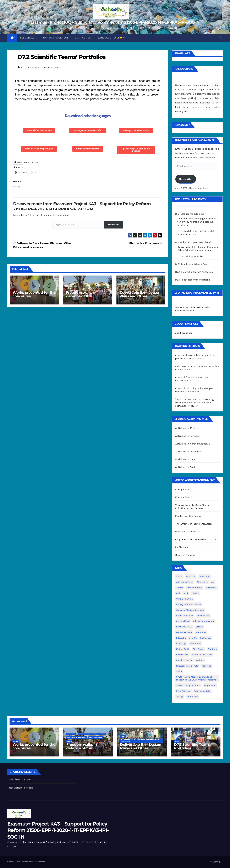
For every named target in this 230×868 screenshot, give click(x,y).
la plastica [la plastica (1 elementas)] (206, 638)
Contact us (83, 38)
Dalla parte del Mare (187, 532)
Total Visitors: (16, 788)
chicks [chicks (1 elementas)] (195, 593)
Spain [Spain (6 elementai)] (179, 671)
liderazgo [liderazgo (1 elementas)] (181, 643)
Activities (71, 734)
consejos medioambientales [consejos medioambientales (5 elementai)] (190, 610)
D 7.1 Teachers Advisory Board (192, 264)
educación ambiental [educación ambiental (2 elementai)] (204, 621)
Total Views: (15, 779)
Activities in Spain (186, 467)
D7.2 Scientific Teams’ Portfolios (62, 57)
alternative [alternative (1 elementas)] (202, 582)
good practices (184, 333)
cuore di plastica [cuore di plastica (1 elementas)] (185, 616)
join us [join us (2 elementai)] (193, 638)
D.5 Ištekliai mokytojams (190, 214)
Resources (28, 38)
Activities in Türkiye (187, 428)
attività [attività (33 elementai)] (180, 588)
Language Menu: (110, 38)
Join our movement (56, 38)
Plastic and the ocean (188, 516)
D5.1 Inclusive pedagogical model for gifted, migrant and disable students (197, 222)
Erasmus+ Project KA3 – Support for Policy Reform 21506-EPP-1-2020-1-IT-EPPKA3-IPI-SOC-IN (115, 22)
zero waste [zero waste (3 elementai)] (193, 697)
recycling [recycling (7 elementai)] (206, 666)
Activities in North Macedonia (193, 444)
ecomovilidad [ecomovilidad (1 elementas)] (183, 621)
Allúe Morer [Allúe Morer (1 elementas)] (205, 576)
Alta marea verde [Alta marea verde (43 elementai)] (185, 582)
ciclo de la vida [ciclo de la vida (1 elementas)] (184, 599)
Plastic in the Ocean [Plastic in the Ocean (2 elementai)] (202, 655)
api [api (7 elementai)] (213, 582)
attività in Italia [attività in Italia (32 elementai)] (195, 588)
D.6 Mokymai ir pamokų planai (193, 242)
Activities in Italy (185, 459)
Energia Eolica (184, 489)
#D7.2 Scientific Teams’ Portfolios (40, 68)
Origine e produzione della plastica (196, 539)
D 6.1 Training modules (191, 256)
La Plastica (182, 547)
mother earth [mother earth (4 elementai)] (183, 649)
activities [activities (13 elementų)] (191, 576)
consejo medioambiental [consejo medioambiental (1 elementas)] (189, 604)
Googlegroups (215, 862)
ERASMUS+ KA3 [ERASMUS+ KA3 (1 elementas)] (184, 627)
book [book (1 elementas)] (186, 593)
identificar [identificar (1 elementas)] (201, 632)
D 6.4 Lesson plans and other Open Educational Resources (141, 741)
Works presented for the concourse (34, 294)
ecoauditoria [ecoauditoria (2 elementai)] (203, 616)
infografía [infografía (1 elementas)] (181, 638)
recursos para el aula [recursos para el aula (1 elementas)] (187, 666)
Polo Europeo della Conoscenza (31, 862)
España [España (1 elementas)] (199, 627)
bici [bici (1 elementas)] (178, 593)
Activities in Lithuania (188, 451)
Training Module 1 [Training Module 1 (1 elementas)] (203, 691)
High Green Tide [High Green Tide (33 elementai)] (184, 632)
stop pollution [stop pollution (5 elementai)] (183, 691)
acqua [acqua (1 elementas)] (179, 576)
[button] (220, 38)
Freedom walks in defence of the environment (81, 296)
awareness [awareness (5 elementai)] (211, 588)
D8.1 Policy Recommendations (193, 280)
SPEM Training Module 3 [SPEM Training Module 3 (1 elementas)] (188, 685)
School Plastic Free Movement (92, 734)
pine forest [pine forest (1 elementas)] (199, 649)
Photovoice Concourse (146, 243)
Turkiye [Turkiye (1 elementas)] (180, 697)
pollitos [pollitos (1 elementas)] (200, 660)
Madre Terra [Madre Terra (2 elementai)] (195, 643)
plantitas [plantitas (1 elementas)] (212, 649)
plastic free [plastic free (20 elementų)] (182, 655)
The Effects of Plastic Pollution (194, 524)
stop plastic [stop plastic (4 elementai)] (210, 685)
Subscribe (113, 224)
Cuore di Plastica (185, 555)
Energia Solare (184, 497)
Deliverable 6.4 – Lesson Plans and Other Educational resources (140, 296)
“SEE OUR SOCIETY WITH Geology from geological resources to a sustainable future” (195, 403)
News (16, 741)
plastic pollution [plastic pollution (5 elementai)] (184, 660)
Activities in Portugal (187, 436)
